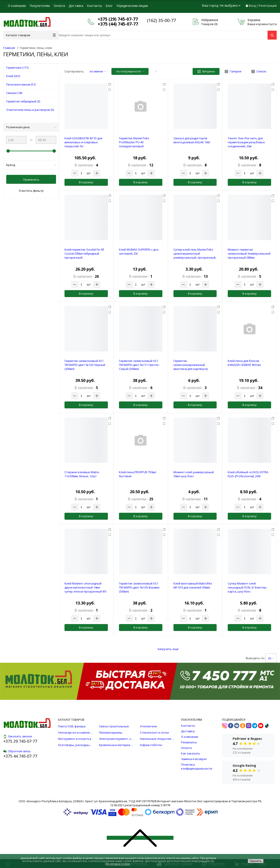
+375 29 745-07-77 (20, 741)
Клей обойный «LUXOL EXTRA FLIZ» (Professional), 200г (248, 474)
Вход (252, 6)
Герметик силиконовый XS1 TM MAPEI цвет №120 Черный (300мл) (85, 365)
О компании (17, 6)
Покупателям (40, 6)
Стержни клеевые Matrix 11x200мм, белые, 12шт (82, 474)
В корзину (86, 182)
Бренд (31, 165)
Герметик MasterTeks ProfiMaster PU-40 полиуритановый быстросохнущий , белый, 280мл (137, 146)
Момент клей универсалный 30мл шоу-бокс (194, 474)
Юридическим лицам (132, 6)
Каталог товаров (31, 35)
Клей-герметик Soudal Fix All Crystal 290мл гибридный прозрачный (84, 253)
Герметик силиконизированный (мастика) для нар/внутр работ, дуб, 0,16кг (191, 367)
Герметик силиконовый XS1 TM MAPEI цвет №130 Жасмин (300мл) (139, 587)
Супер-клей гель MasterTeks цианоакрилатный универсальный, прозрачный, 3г (195, 255)
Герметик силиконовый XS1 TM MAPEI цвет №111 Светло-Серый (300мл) (139, 365)
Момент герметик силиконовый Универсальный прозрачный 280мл (249, 253)
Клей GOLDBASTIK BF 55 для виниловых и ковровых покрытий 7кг (83, 142)
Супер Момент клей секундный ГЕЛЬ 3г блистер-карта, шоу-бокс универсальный (247, 589)
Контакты (94, 6)
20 (271, 658)
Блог (109, 6)
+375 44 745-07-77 (20, 756)
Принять (256, 861)
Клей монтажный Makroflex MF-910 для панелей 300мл (193, 585)
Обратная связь (17, 751)
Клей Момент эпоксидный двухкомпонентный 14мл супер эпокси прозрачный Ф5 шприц (86, 589)
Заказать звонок (18, 736)
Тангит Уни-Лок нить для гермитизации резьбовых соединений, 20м (246, 142)
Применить (31, 180)
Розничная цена (31, 127)
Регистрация (268, 6)
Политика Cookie (118, 864)
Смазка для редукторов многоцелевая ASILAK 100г (192, 140)
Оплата (59, 6)
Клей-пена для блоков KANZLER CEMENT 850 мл (244, 363)
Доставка (76, 6)
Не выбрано (230, 5)
